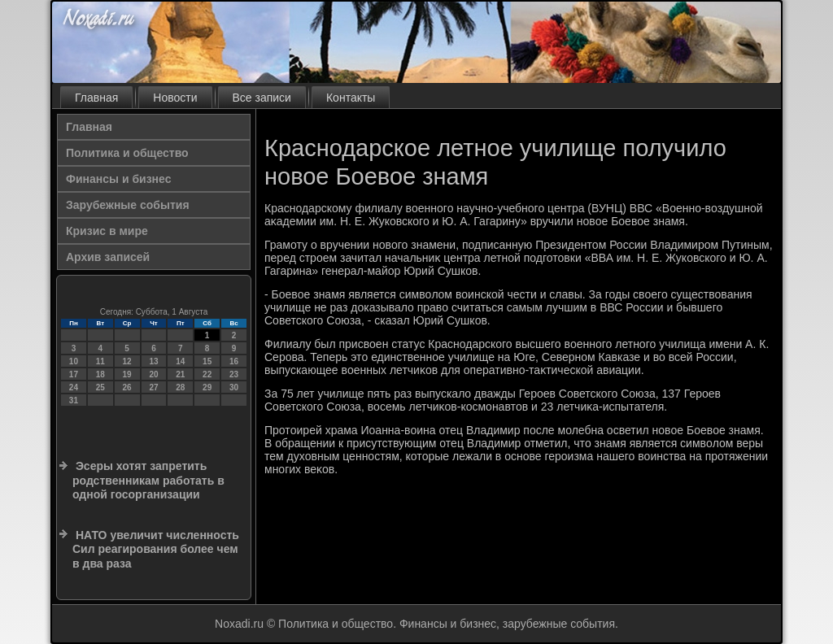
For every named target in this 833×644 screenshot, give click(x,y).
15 (207, 361)
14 (180, 361)
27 (153, 387)
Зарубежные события (128, 205)
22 (207, 374)
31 (74, 400)
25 (100, 387)
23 (234, 374)
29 (207, 387)
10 (74, 361)
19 (127, 374)
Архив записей (108, 257)
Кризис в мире (107, 231)
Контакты (351, 98)
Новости (175, 98)
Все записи (262, 98)
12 (127, 361)
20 (153, 374)
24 (74, 387)
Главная (96, 98)
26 (127, 387)
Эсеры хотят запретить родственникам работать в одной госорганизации (148, 480)
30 (234, 387)
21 (180, 374)
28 (180, 387)
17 (74, 374)
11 (100, 361)
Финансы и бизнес (118, 179)
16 (234, 361)
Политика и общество (127, 153)
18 (100, 374)
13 (153, 361)
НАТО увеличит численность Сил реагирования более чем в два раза (156, 549)
